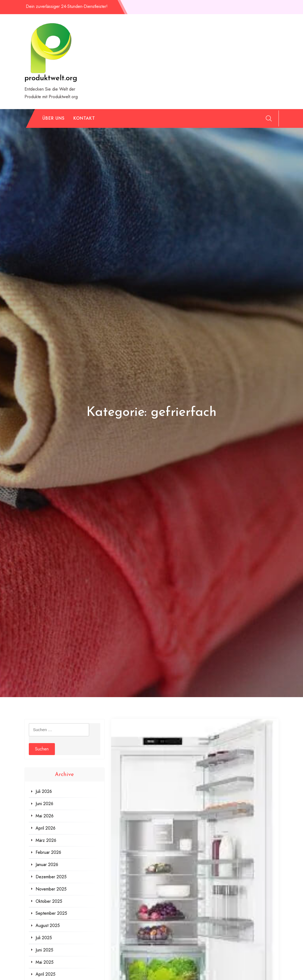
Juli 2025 (44, 938)
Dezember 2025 (51, 877)
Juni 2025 (44, 950)
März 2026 (46, 840)
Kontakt (84, 118)
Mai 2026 (45, 816)
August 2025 (48, 925)
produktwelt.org (51, 78)
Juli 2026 (44, 791)
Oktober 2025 (49, 901)
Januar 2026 (47, 865)
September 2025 (51, 913)
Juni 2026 (44, 804)
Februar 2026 (48, 852)
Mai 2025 (45, 962)
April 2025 (46, 974)
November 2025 (51, 889)
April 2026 (46, 828)
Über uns (54, 118)
